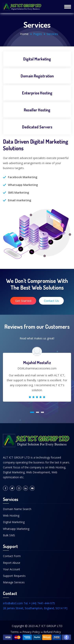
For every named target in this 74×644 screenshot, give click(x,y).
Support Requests (14, 576)
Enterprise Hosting (37, 93)
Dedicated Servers (37, 127)
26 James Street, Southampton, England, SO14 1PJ (35, 608)
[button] (32, 412)
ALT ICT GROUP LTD (49, 626)
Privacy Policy (31, 632)
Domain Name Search (17, 509)
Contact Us (51, 301)
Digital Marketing (37, 59)
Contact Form (12, 556)
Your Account (12, 569)
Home (24, 34)
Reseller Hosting (37, 110)
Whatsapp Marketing (16, 529)
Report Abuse (12, 563)
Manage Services (14, 582)
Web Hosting (11, 515)
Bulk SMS (9, 535)
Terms (15, 632)
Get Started (23, 301)
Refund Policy (52, 632)
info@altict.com (13, 603)
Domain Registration (37, 76)
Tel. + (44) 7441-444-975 (39, 603)
